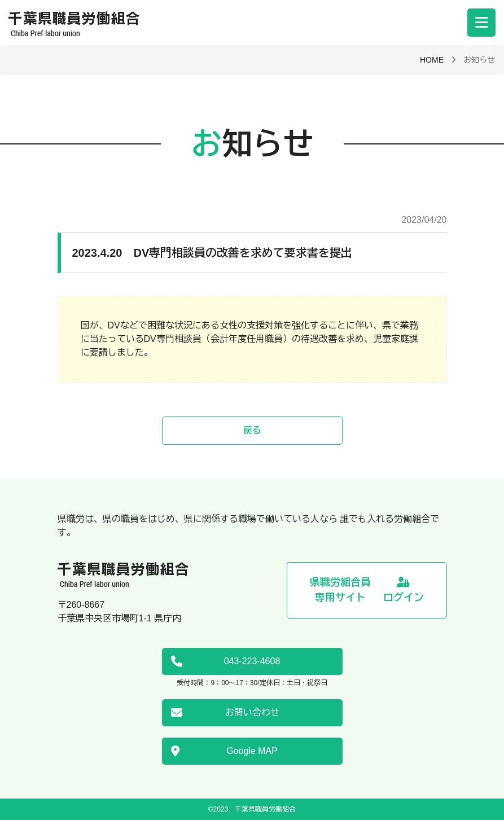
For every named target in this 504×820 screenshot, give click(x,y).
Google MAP (224, 751)
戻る (252, 430)
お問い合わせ (225, 713)
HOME (432, 60)
